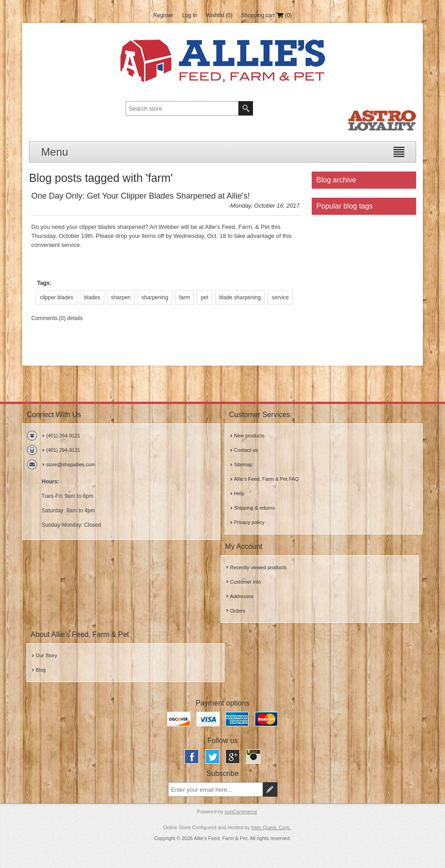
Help (239, 493)
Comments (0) (48, 318)
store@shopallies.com (70, 464)
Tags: (44, 283)
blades (92, 297)
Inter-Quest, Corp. (271, 827)
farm (184, 297)
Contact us (246, 450)
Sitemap (243, 464)
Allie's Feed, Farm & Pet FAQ (266, 479)
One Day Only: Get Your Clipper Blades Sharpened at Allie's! (141, 196)
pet (204, 297)
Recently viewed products (258, 567)
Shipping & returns (255, 508)
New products (249, 436)
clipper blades (56, 297)
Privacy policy (249, 522)
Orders (238, 611)
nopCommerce (241, 812)
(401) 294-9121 (63, 436)
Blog (41, 670)
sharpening (155, 297)
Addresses (242, 596)
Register (163, 15)
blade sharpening (240, 297)
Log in (190, 15)
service (280, 297)
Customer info (245, 582)
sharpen (121, 297)
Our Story (46, 655)
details (75, 318)
